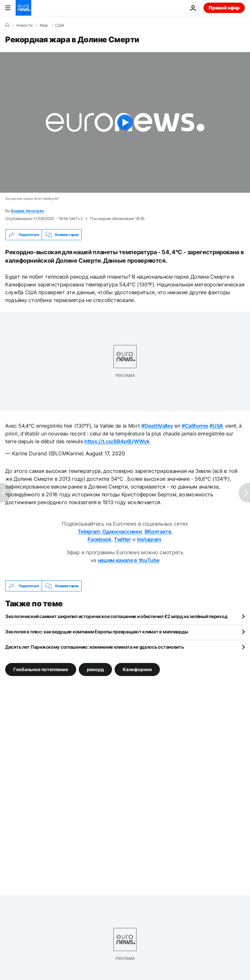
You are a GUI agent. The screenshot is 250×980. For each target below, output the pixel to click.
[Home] (7, 25)
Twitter (122, 539)
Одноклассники (122, 531)
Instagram (149, 539)
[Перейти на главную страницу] (23, 8)
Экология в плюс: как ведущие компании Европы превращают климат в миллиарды (97, 632)
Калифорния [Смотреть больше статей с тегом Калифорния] (137, 669)
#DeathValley (157, 426)
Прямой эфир (224, 8)
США (60, 25)
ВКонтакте (158, 531)
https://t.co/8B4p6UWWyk (117, 441)
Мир (44, 25)
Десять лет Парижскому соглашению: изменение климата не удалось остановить (95, 647)
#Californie (195, 426)
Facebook (99, 539)
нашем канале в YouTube (129, 560)
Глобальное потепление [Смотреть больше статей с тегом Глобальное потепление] (41, 669)
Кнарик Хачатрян (27, 211)
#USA (216, 426)
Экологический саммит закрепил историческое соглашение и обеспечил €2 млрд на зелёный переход (116, 616)
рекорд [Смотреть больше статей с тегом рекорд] (95, 669)
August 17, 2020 (105, 453)
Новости (24, 25)
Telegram (89, 531)
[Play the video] (125, 122)
